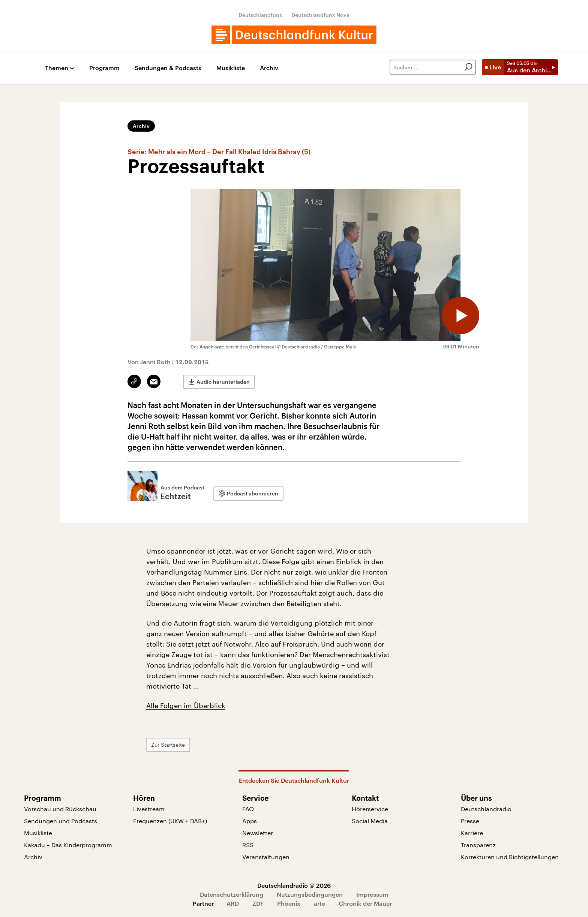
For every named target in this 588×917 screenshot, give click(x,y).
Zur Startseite (168, 745)
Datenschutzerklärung (232, 894)
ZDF (258, 903)
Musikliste (231, 68)
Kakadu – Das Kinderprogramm (68, 845)
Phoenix (289, 903)
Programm (104, 68)
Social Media (370, 821)
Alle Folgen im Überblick (186, 705)
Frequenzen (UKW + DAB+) (170, 821)
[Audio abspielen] (460, 315)
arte (319, 903)
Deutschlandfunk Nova (320, 15)
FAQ (248, 809)
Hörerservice (370, 809)
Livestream (149, 809)
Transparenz (478, 845)
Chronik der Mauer (365, 903)
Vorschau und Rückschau (60, 809)
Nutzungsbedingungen (310, 894)
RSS (248, 845)
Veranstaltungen (266, 857)
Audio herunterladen (223, 382)
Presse (470, 821)
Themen (57, 68)
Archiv (269, 68)
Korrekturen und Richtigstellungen (510, 857)
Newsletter (258, 833)
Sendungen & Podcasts (168, 68)
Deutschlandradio (486, 809)
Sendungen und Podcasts (61, 821)
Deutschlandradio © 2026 (294, 885)
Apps (250, 821)
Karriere (472, 833)
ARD (233, 903)
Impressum (372, 894)
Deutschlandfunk (260, 15)
